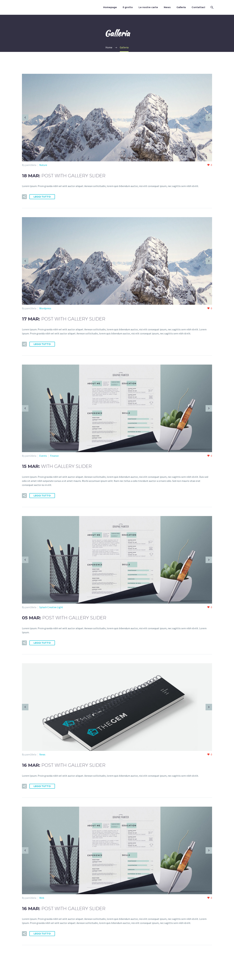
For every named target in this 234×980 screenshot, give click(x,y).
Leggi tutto (42, 197)
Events (43, 456)
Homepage (110, 7)
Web (42, 898)
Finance (54, 456)
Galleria (181, 7)
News (167, 7)
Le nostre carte (148, 7)
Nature (43, 165)
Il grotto (128, 7)
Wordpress (45, 308)
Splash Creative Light (51, 607)
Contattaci (198, 7)
